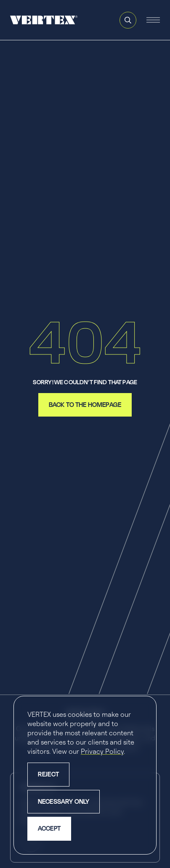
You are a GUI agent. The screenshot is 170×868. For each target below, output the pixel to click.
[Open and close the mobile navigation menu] (153, 20)
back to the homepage (85, 405)
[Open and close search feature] (128, 20)
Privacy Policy (102, 751)
